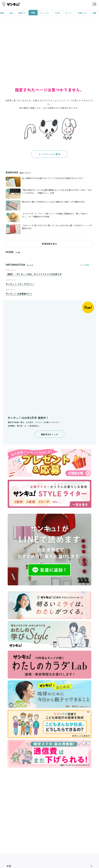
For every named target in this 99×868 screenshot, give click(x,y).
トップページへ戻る (49, 154)
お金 (11, 13)
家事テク (22, 13)
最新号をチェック (49, 434)
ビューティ (45, 13)
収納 (33, 13)
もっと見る (87, 265)
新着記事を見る (49, 244)
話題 (94, 13)
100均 (57, 13)
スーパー (69, 13)
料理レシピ (83, 13)
